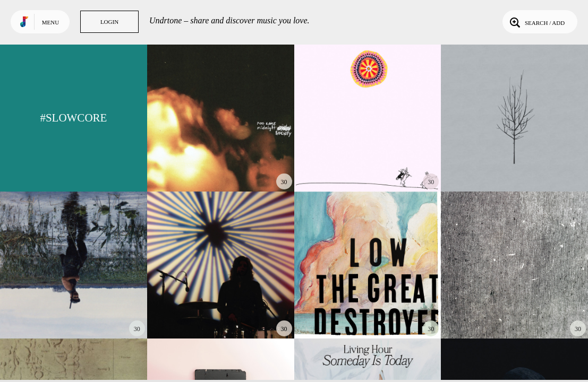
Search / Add (536, 22)
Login (109, 22)
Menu (50, 22)
